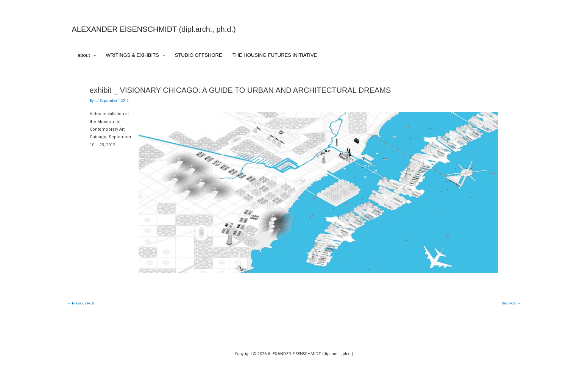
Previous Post (81, 303)
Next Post (511, 303)
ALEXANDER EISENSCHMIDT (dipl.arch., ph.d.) (154, 29)
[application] (93, 55)
